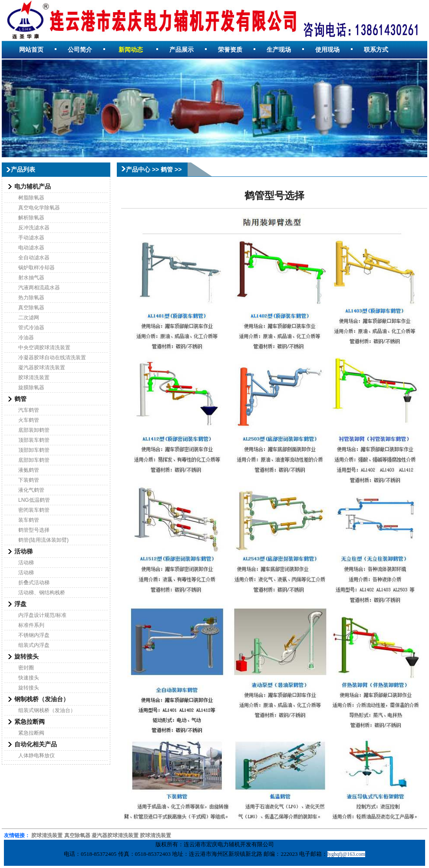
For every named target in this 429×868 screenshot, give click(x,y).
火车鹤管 (29, 420)
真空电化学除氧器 (39, 208)
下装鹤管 (29, 480)
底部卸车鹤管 (34, 460)
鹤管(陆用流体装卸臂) (43, 540)
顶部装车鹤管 (34, 440)
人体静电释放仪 (36, 755)
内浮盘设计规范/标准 (42, 615)
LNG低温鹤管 (34, 500)
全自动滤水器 (34, 258)
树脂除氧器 (31, 198)
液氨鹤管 (29, 470)
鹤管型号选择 (34, 530)
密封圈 (26, 668)
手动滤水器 (31, 238)
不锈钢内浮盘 (34, 635)
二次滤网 (29, 318)
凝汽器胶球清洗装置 (42, 368)
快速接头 (29, 678)
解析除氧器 (31, 218)
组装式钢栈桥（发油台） (47, 710)
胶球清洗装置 (34, 378)
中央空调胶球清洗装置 (44, 348)
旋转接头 (29, 688)
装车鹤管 (29, 520)
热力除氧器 (31, 298)
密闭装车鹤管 (34, 510)
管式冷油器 (31, 328)
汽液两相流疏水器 (39, 288)
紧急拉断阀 (31, 733)
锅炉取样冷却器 (36, 268)
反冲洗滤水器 (34, 228)
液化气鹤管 (31, 490)
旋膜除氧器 (31, 388)
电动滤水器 (31, 248)
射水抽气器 (31, 278)
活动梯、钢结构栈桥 (42, 593)
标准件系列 (31, 625)
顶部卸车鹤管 (34, 450)
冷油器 (26, 338)
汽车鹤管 (29, 410)
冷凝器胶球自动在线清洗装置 (52, 358)
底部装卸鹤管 (34, 430)
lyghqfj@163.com (346, 854)
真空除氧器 (31, 308)
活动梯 (26, 563)
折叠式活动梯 (34, 583)
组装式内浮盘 (34, 645)
